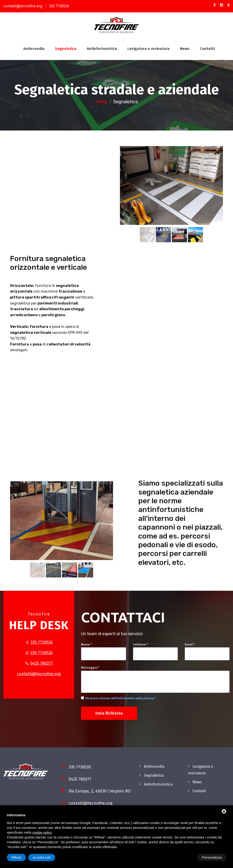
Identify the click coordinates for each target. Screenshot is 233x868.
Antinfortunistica (102, 49)
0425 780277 (42, 663)
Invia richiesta (109, 713)
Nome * (86, 644)
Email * (190, 644)
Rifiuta (187, 857)
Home (101, 102)
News (185, 49)
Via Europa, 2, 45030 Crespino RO (100, 791)
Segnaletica (66, 49)
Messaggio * (90, 668)
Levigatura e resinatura (149, 49)
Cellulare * (141, 644)
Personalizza (21, 857)
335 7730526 (59, 6)
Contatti (207, 49)
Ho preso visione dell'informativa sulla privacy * (121, 698)
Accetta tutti (213, 857)
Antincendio (34, 49)
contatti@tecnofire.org (23, 6)
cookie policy (42, 832)
